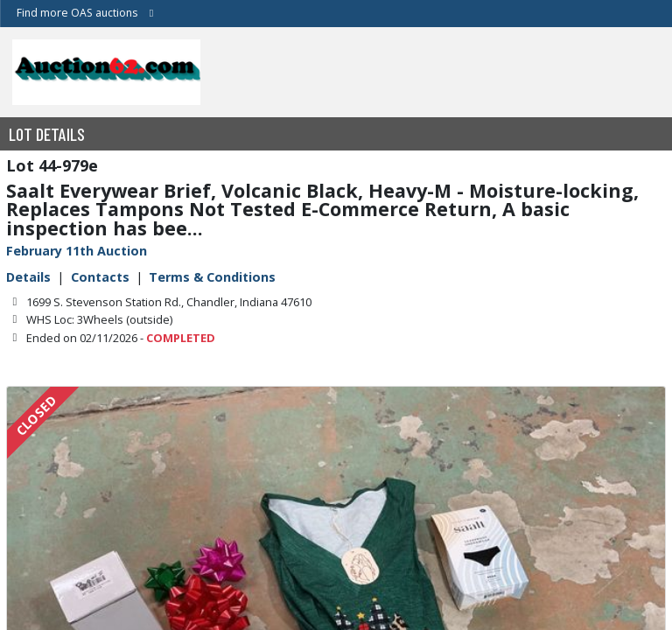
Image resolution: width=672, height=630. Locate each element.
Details (28, 277)
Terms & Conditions (212, 277)
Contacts (100, 277)
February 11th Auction (77, 251)
